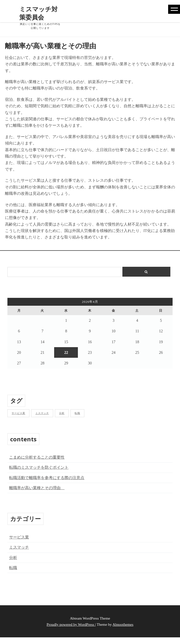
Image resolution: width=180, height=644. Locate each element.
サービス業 (19, 537)
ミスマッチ (19, 547)
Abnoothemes (123, 624)
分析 (13, 558)
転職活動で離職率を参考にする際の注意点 (47, 478)
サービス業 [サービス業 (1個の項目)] (18, 413)
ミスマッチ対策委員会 (38, 13)
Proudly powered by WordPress (71, 624)
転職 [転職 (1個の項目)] (77, 413)
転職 (13, 568)
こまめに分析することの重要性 (37, 457)
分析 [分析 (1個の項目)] (62, 413)
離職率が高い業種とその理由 (37, 488)
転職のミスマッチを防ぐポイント (39, 467)
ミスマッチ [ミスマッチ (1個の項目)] (42, 413)
